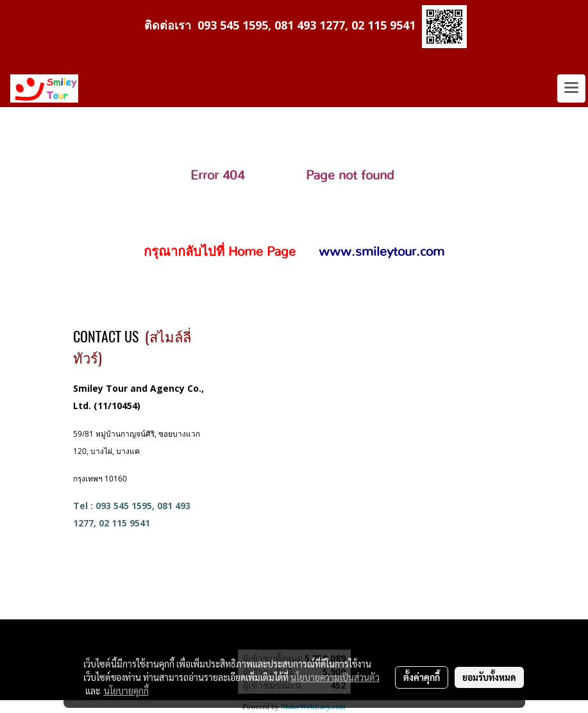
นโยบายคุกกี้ (126, 691)
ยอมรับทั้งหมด (489, 677)
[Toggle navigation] (571, 88)
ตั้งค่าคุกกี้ (422, 677)
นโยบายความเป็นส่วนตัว (335, 677)
